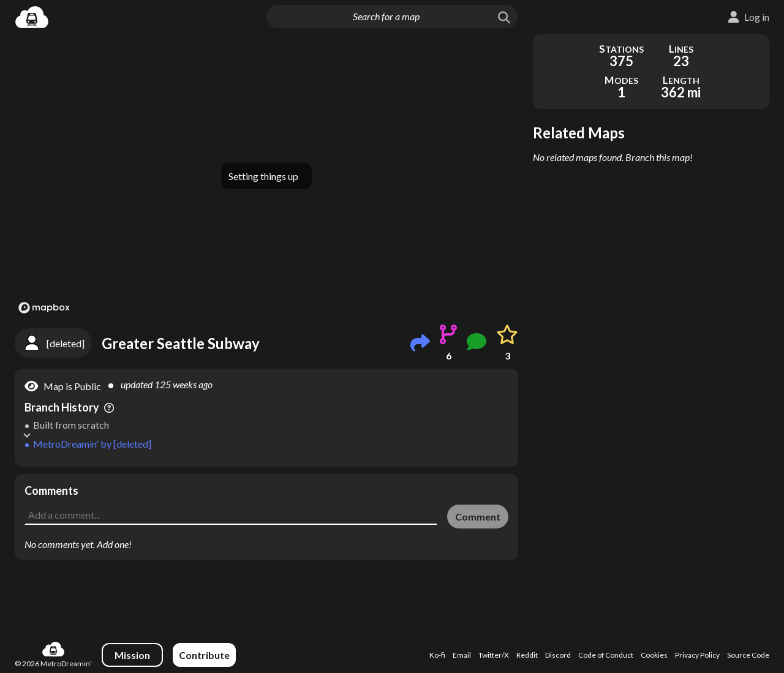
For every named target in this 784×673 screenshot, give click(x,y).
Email (462, 655)
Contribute (204, 655)
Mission (132, 655)
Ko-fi (437, 655)
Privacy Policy (697, 655)
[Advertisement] (266, 502)
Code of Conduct (606, 655)
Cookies (654, 655)
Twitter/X (494, 655)
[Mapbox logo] (44, 308)
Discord (558, 655)
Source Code (748, 655)
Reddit (527, 655)
